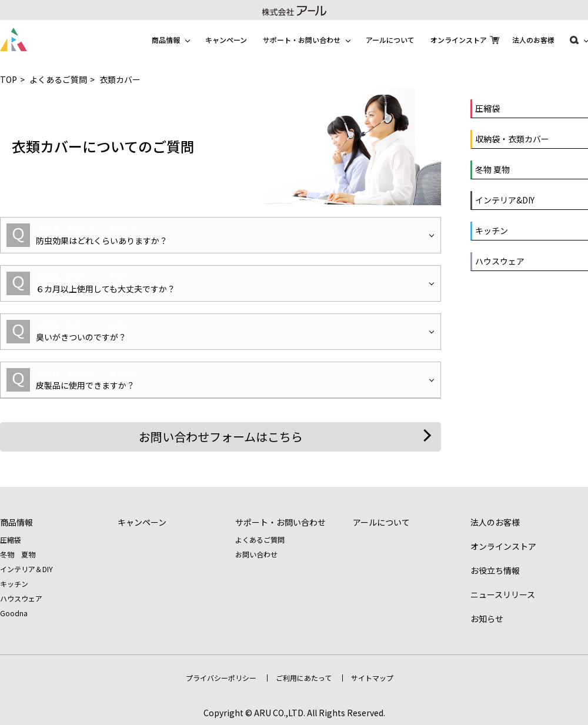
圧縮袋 (11, 539)
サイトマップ (372, 678)
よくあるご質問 (58, 79)
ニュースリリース (503, 594)
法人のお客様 (533, 40)
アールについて (390, 40)
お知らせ (487, 619)
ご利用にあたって (304, 678)
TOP (9, 79)
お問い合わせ (256, 554)
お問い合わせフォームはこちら (221, 437)
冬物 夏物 (18, 554)
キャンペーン (226, 40)
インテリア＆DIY (26, 569)
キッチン (14, 584)
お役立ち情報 (495, 570)
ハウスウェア (21, 598)
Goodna (14, 613)
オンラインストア (459, 40)
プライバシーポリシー (221, 678)
